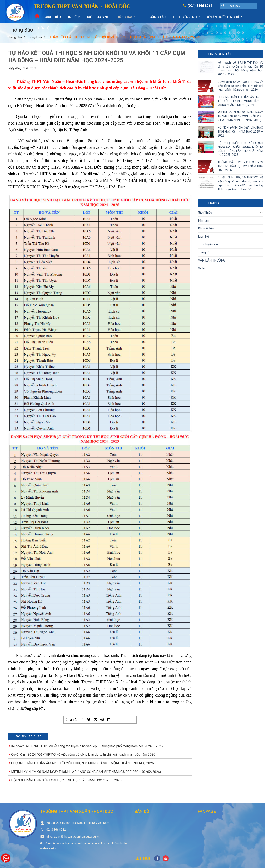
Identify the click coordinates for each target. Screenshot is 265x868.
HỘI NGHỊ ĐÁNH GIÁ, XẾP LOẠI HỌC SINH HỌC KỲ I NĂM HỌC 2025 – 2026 (66, 780)
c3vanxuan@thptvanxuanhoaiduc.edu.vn (73, 837)
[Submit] (223, 6)
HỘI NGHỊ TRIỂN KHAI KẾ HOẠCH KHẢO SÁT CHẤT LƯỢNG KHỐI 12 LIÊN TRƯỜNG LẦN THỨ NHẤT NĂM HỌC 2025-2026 (240, 149)
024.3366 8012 (56, 830)
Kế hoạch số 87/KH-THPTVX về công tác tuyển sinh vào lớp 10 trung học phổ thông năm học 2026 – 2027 (87, 746)
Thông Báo (125, 17)
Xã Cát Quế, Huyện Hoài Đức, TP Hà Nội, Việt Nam (78, 823)
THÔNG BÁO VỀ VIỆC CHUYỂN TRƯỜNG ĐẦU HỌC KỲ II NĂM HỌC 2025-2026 (240, 166)
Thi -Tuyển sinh (185, 17)
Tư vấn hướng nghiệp (223, 17)
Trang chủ (15, 37)
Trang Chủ (205, 252)
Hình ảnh (204, 221)
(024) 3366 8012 (200, 6)
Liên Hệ (44, 28)
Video (202, 268)
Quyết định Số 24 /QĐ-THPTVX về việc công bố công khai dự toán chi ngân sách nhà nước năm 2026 (83, 754)
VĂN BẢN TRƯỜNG (212, 260)
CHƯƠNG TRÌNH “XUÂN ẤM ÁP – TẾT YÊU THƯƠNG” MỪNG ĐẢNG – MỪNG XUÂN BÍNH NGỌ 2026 (83, 763)
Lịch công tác (154, 17)
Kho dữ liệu (206, 228)
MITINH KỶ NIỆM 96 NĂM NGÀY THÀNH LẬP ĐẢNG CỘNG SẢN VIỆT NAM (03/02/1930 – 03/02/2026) (86, 772)
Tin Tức (74, 17)
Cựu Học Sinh (98, 17)
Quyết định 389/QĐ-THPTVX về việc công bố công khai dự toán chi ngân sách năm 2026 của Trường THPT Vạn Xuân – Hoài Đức (240, 183)
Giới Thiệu (53, 17)
